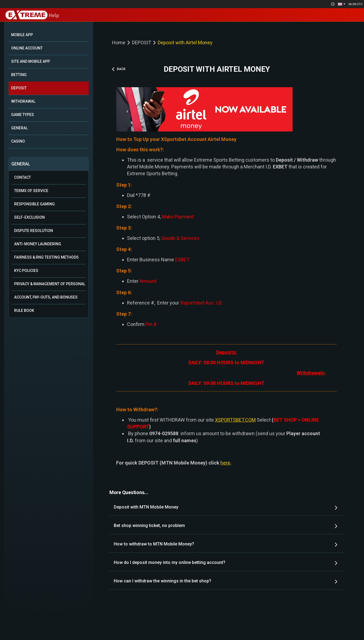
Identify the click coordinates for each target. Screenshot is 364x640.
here (225, 463)
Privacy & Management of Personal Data (50, 284)
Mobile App (22, 35)
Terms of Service (31, 191)
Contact (23, 177)
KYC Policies (26, 271)
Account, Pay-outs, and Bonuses (46, 297)
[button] (342, 4)
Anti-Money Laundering (38, 244)
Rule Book (24, 310)
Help (32, 15)
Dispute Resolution (34, 231)
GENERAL (19, 128)
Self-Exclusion (29, 217)
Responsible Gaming (34, 204)
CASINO (18, 141)
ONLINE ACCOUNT (27, 48)
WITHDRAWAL (23, 101)
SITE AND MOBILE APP (31, 61)
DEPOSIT (19, 88)
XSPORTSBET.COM (235, 420)
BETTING (19, 75)
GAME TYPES (23, 115)
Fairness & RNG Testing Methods (46, 257)
